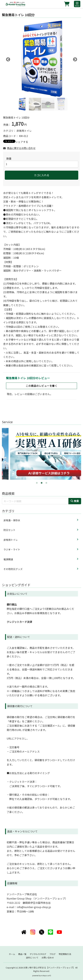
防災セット (9, 530)
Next (74, 59)
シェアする (22, 142)
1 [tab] (37, 482)
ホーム (12, 954)
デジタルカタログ (38, 954)
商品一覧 (22, 954)
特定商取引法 (65, 954)
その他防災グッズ (13, 569)
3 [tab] (46, 482)
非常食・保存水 (12, 520)
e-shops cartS (46, 975)
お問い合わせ (48, 958)
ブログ (52, 954)
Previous (7, 59)
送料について (32, 958)
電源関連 (8, 559)
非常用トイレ (24, 131)
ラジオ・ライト (12, 549)
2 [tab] (42, 482)
